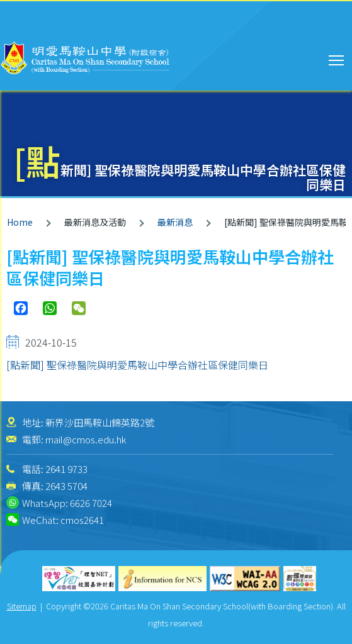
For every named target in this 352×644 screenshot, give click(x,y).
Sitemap (22, 606)
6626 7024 (91, 503)
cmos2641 (82, 520)
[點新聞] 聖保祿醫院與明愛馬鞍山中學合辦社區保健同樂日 (137, 365)
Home (20, 222)
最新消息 (175, 222)
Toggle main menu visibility (337, 58)
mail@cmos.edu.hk (86, 439)
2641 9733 (66, 469)
